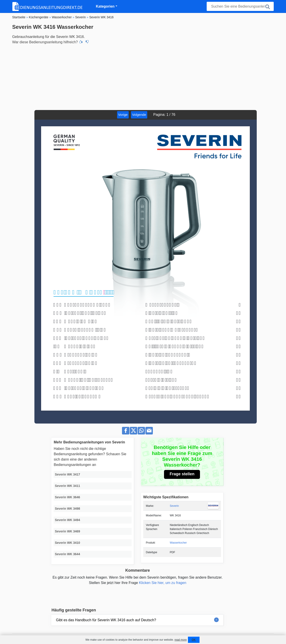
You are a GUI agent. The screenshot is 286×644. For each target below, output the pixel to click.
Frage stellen (182, 474)
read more (181, 640)
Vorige (123, 115)
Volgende (139, 115)
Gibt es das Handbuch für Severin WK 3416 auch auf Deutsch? (106, 620)
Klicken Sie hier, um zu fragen (163, 583)
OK (194, 640)
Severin (174, 506)
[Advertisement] (143, 77)
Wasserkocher (178, 543)
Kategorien (105, 6)
